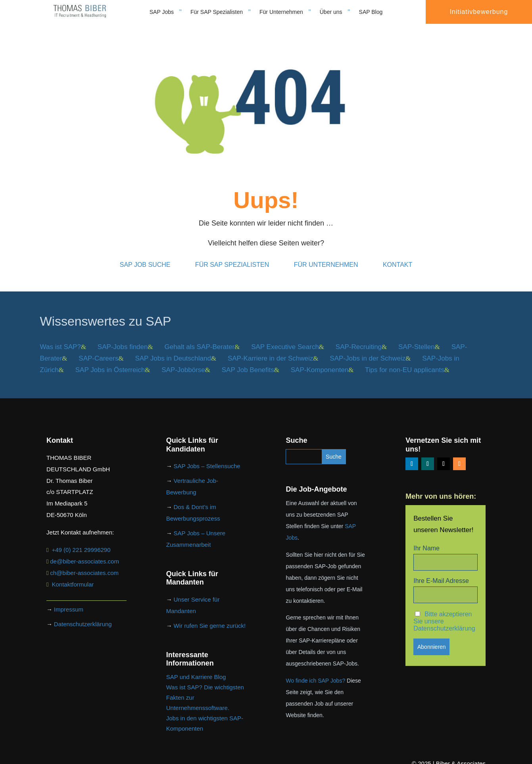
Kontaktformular (73, 576)
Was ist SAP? (60, 338)
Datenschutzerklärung (83, 615)
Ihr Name (426, 539)
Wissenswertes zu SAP (106, 313)
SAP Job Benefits (248, 361)
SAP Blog (371, 12)
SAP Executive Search (285, 338)
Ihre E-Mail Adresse (441, 572)
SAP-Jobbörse (183, 361)
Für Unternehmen (281, 12)
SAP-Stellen (417, 338)
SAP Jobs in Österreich (110, 361)
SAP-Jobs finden (123, 338)
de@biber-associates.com (85, 553)
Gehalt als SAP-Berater (199, 338)
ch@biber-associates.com (84, 564)
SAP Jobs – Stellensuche (207, 457)
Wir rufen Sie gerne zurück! (210, 617)
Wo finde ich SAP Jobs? (315, 672)
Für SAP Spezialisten (217, 12)
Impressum (69, 601)
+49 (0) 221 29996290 (81, 541)
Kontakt (398, 256)
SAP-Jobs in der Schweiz (368, 350)
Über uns (331, 12)
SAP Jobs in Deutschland (173, 350)
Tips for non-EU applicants (405, 361)
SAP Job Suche (145, 256)
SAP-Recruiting (359, 338)
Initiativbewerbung (479, 12)
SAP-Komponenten (320, 361)
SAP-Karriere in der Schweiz (270, 350)
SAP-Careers (98, 350)
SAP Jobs (162, 12)
